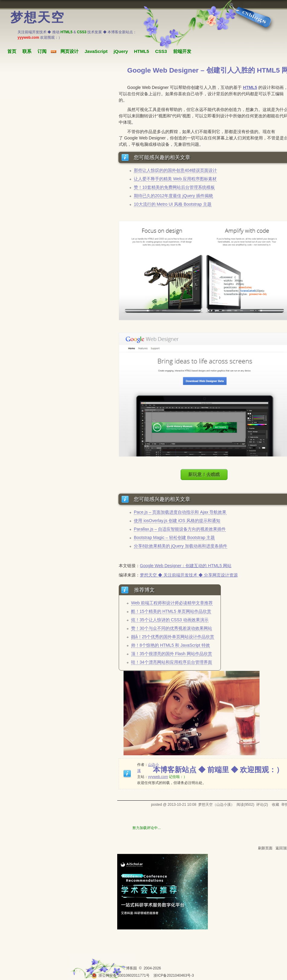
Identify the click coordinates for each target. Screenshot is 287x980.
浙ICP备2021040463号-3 (174, 975)
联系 (27, 51)
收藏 (276, 805)
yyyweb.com (158, 777)
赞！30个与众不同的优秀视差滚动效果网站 (172, 628)
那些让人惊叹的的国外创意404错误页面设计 (175, 170)
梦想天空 (37, 18)
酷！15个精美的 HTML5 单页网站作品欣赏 (171, 611)
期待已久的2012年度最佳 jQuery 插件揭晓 (173, 196)
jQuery (121, 51)
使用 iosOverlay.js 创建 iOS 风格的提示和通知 (177, 521)
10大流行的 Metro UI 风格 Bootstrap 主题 (173, 204)
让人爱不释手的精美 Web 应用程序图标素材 (175, 179)
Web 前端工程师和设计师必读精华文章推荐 (172, 603)
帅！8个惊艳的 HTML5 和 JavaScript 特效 (171, 645)
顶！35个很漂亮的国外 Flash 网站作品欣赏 (172, 654)
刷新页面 (265, 848)
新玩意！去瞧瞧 (204, 474)
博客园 (131, 968)
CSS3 (161, 51)
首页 (12, 51)
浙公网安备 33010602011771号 (121, 975)
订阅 (42, 51)
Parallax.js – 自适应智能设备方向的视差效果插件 (180, 529)
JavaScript (96, 51)
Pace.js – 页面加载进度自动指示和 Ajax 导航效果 (180, 512)
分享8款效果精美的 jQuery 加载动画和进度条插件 (181, 546)
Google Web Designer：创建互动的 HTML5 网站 (186, 566)
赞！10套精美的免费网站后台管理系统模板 (174, 187)
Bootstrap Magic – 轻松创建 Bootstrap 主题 (174, 537)
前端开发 (182, 51)
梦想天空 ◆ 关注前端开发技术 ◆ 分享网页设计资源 (189, 575)
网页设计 (69, 51)
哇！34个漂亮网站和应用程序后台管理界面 (172, 662)
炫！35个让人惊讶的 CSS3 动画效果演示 (170, 620)
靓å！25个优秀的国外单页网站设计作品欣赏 (173, 637)
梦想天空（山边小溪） (216, 805)
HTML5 (141, 51)
